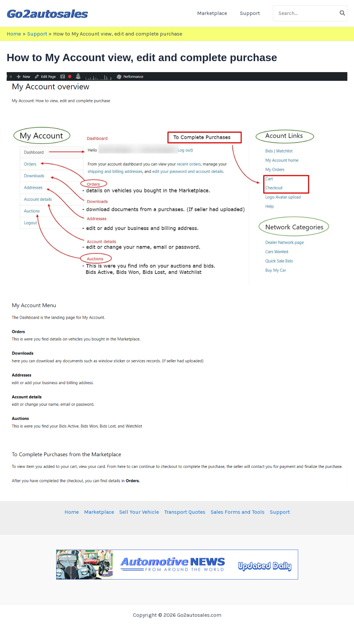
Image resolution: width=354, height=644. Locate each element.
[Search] (343, 13)
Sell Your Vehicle (139, 512)
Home (72, 512)
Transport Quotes (185, 512)
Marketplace (215, 13)
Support (251, 13)
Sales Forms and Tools (238, 512)
